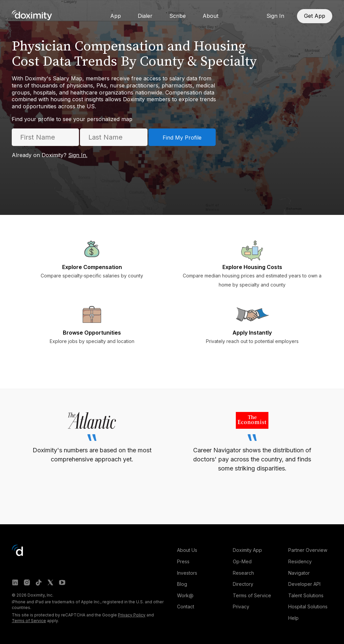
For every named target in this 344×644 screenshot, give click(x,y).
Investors (187, 573)
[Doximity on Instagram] (27, 582)
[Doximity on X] (50, 582)
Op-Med (242, 561)
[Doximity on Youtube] (62, 582)
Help (293, 618)
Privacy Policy (132, 615)
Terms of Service (29, 621)
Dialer (145, 16)
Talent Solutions (306, 595)
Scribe (178, 16)
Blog (182, 584)
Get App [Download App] (315, 16)
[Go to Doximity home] (32, 15)
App (116, 16)
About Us (187, 550)
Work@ (185, 595)
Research (243, 573)
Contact (186, 607)
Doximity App (247, 550)
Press (183, 561)
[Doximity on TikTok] (39, 582)
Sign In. (78, 155)
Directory (243, 584)
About (210, 16)
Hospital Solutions (308, 607)
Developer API (304, 584)
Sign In (275, 16)
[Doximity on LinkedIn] (15, 582)
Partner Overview (308, 550)
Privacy (241, 607)
